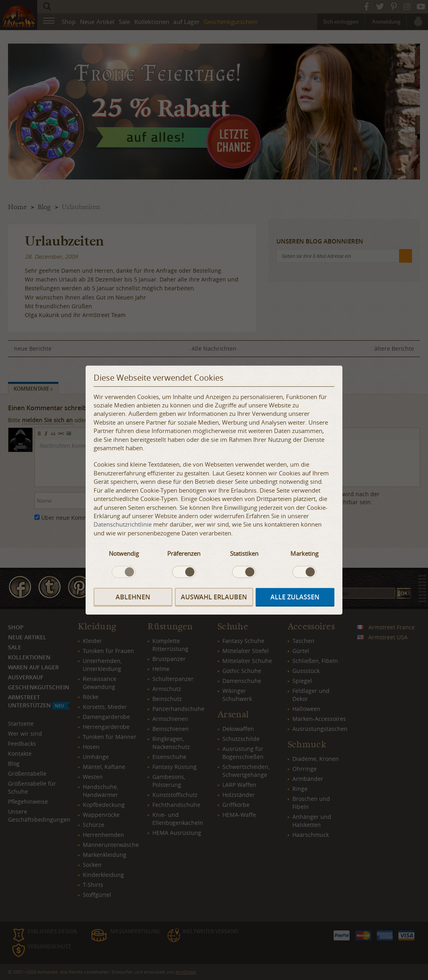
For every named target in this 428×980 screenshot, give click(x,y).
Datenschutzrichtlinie (123, 525)
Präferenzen (184, 554)
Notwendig (124, 554)
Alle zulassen (295, 597)
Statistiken (244, 554)
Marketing (304, 554)
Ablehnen (133, 597)
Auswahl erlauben (214, 597)
